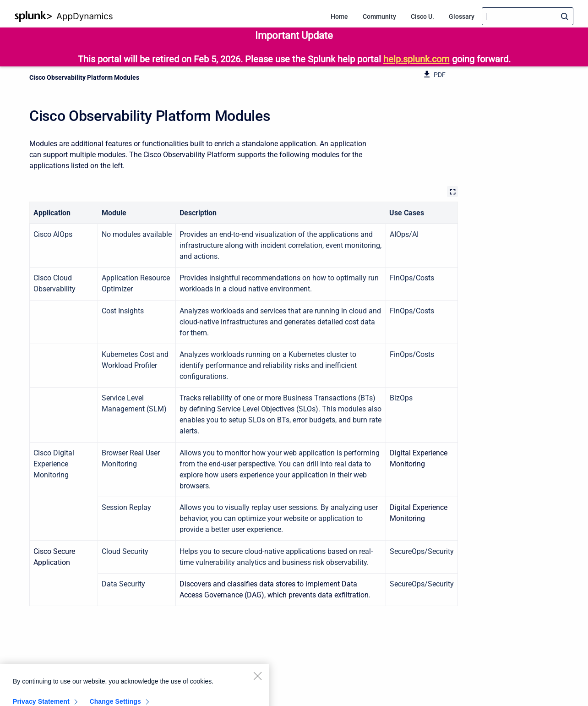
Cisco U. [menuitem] (422, 16)
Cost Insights (123, 311)
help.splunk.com (416, 59)
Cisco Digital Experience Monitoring (54, 464)
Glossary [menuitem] (462, 16)
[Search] (528, 16)
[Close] (257, 682)
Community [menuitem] (379, 16)
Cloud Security (125, 551)
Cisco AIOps (53, 234)
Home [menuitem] (339, 16)
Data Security (123, 584)
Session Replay (126, 507)
